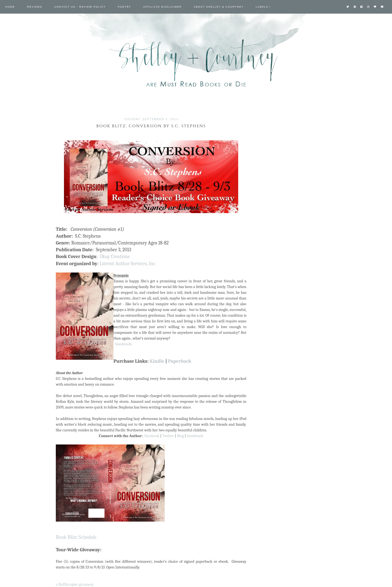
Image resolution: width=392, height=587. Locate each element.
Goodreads (123, 344)
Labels (262, 7)
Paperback (180, 361)
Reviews (35, 7)
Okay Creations (115, 257)
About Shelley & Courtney (219, 7)
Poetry (125, 7)
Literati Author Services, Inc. (128, 264)
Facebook (152, 436)
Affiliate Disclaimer (162, 7)
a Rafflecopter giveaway (75, 584)
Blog (180, 436)
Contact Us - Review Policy (80, 7)
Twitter (168, 436)
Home (10, 7)
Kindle (157, 361)
